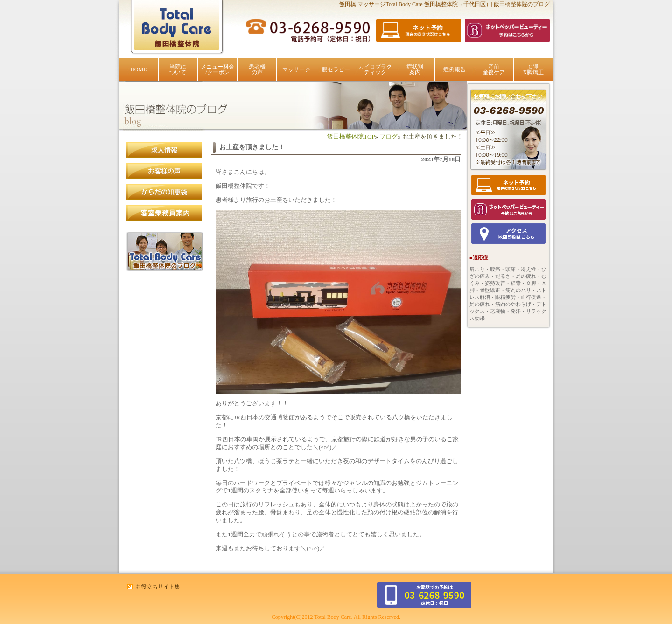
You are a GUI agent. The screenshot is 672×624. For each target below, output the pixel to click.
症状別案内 (415, 69)
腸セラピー (336, 69)
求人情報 (165, 150)
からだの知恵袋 (165, 192)
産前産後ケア (494, 69)
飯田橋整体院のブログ (165, 252)
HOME (138, 69)
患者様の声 (257, 69)
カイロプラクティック (375, 69)
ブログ (388, 136)
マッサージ (296, 69)
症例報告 (455, 69)
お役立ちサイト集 (158, 587)
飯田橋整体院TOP (351, 136)
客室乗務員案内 (165, 213)
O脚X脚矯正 (533, 69)
